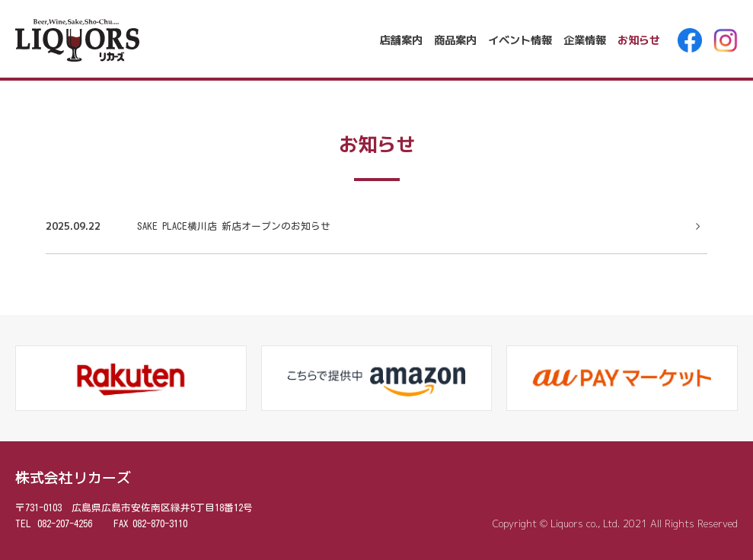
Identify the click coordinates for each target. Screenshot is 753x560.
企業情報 (585, 40)
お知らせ (639, 40)
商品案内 (455, 40)
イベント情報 (520, 40)
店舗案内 (401, 40)
